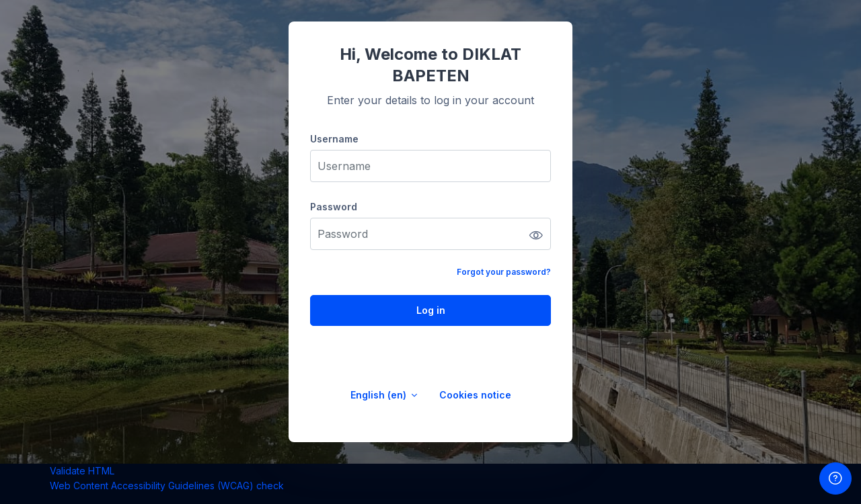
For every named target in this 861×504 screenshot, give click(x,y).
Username (334, 139)
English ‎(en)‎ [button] (380, 395)
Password (334, 207)
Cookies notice (475, 395)
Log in (431, 310)
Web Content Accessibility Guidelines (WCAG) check (167, 486)
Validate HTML (82, 471)
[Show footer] (835, 478)
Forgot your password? (504, 272)
